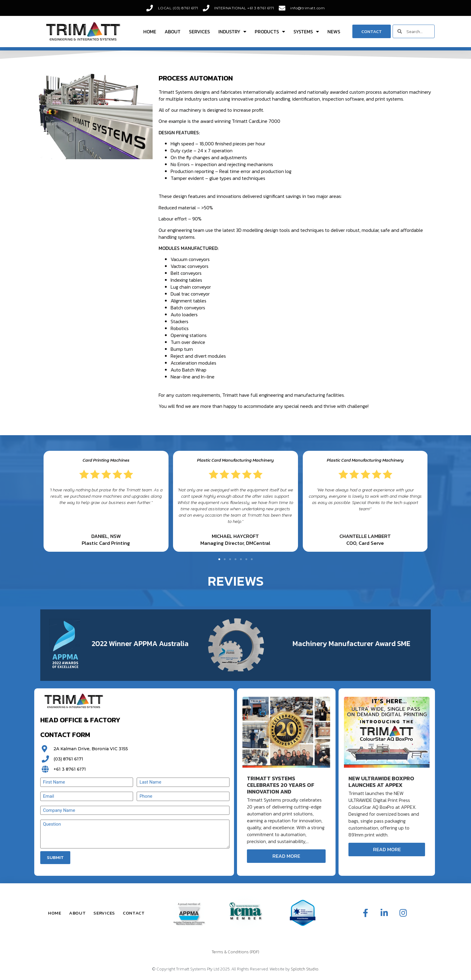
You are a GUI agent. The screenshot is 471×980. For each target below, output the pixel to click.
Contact (134, 913)
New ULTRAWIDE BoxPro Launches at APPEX (381, 782)
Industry (232, 32)
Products (270, 32)
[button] (219, 559)
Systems (306, 32)
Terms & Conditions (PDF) (235, 952)
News (334, 32)
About (173, 32)
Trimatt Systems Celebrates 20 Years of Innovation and (281, 785)
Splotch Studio (305, 969)
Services (199, 32)
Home (150, 32)
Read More (286, 856)
